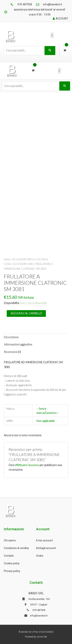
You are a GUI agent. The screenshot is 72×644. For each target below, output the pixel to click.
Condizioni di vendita (16, 548)
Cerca (50, 51)
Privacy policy (12, 571)
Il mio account (44, 540)
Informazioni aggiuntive (18, 344)
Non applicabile (46, 421)
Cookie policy (12, 563)
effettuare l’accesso (27, 465)
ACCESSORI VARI (23, 264)
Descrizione (11, 337)
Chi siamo (10, 540)
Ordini (40, 556)
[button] (52, 35)
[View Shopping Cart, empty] (65, 51)
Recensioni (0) (12, 352)
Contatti (9, 556)
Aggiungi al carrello (26, 313)
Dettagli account (46, 548)
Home (7, 259)
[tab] (36, 337)
